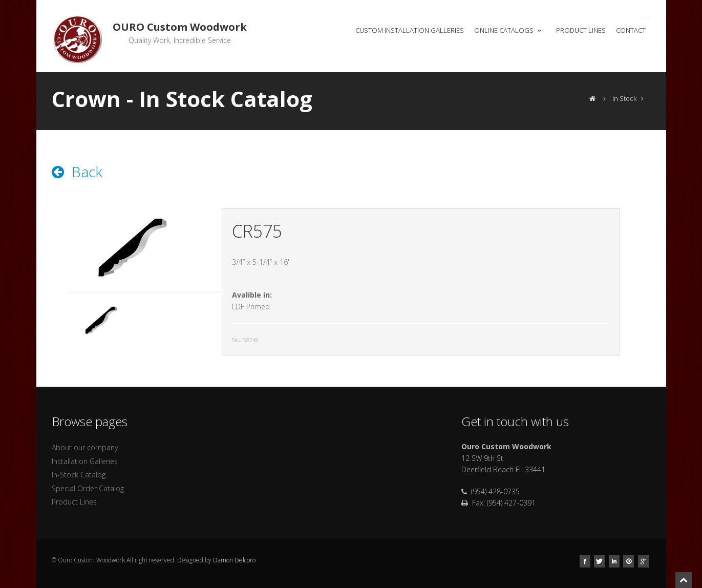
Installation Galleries (85, 461)
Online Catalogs (509, 30)
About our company (85, 447)
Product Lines (581, 30)
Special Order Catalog (88, 488)
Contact (631, 30)
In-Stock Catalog (79, 475)
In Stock (624, 98)
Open (590, 7)
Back (77, 172)
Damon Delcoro (234, 560)
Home (328, 30)
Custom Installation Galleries (410, 30)
